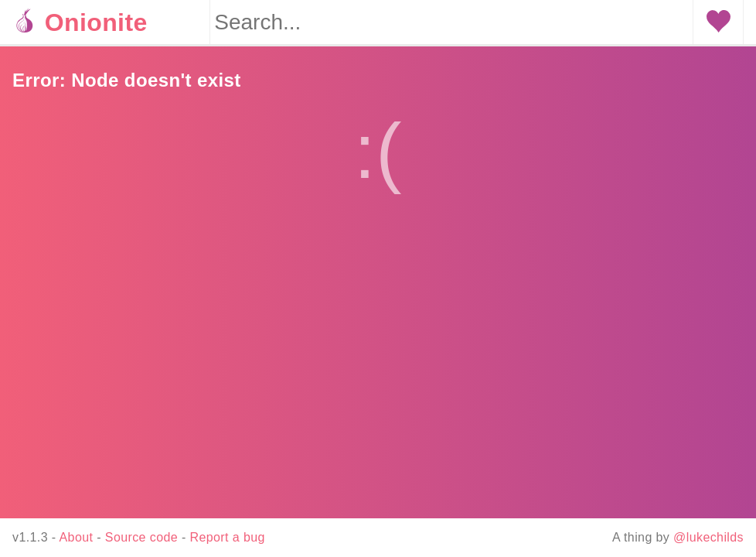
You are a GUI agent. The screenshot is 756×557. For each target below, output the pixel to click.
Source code (141, 537)
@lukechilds (708, 537)
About (77, 537)
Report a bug (228, 537)
